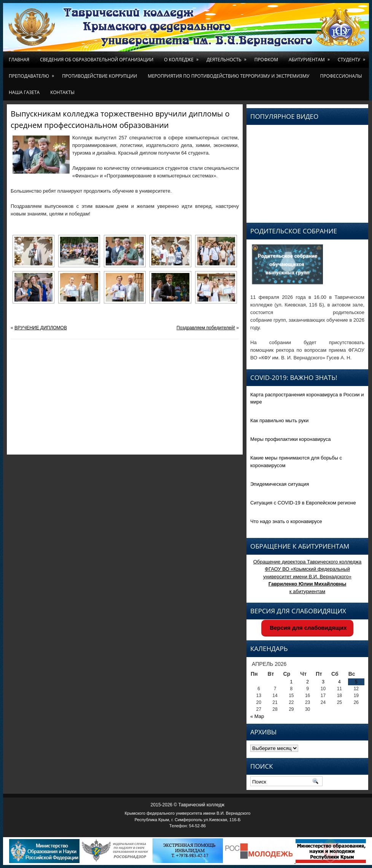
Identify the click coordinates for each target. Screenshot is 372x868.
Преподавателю (33, 73)
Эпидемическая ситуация (280, 484)
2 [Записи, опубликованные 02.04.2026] (308, 682)
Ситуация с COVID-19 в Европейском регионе (303, 503)
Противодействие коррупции (99, 76)
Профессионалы (341, 76)
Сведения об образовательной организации (97, 60)
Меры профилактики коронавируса (291, 439)
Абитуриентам (311, 57)
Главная (19, 60)
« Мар (257, 716)
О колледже (183, 57)
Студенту (353, 57)
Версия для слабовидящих (308, 628)
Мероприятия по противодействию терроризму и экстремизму (228, 76)
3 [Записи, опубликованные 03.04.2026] (323, 682)
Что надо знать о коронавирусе (286, 521)
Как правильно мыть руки (279, 420)
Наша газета (24, 92)
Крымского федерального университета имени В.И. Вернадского (188, 813)
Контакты (62, 92)
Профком (266, 60)
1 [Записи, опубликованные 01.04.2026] (292, 682)
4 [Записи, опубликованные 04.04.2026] (339, 682)
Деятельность (228, 57)
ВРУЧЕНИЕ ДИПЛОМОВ (41, 328)
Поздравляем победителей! (206, 328)
